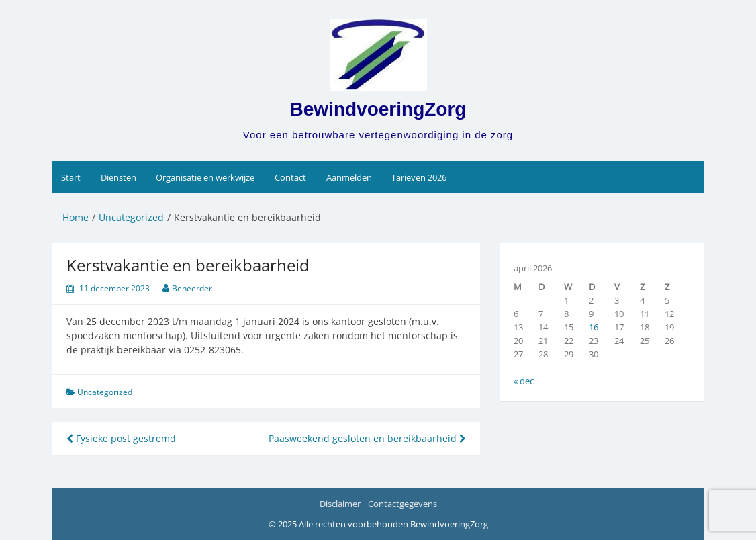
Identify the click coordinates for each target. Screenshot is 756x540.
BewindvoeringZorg (378, 109)
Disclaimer (340, 504)
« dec (524, 381)
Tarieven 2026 (419, 177)
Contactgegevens (403, 504)
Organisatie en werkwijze (205, 177)
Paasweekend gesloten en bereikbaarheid (367, 438)
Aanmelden (349, 177)
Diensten (119, 177)
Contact (290, 177)
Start (71, 177)
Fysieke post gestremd (121, 438)
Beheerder (192, 288)
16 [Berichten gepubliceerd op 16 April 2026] (594, 327)
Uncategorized (105, 392)
